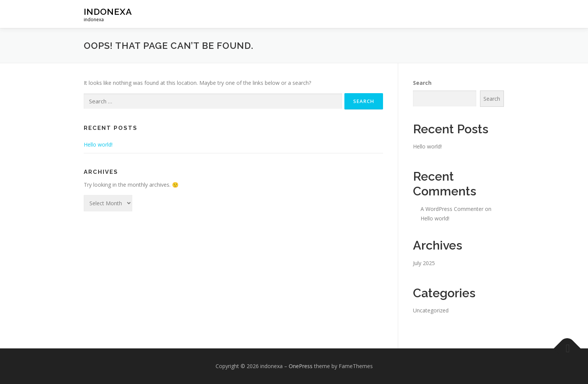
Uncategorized (431, 310)
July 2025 (424, 263)
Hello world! (98, 144)
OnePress (301, 366)
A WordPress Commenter (452, 209)
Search (422, 83)
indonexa (108, 12)
